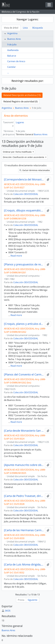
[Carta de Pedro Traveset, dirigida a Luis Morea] (24, 496)
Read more (16, 256)
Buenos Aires (14, 39)
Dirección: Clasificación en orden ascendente (24, 157)
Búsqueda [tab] (38, 28)
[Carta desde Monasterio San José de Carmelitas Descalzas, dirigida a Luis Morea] (24, 431)
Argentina (12, 33)
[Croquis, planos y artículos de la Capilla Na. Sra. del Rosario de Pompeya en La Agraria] (24, 324)
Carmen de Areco (16, 61)
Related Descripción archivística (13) (22, 95)
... (8, 73)
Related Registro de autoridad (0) (21, 101)
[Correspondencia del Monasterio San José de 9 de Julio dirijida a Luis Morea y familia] (24, 179)
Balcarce (12, 56)
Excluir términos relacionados (35, 170)
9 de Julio (12, 45)
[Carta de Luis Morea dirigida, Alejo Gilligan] (24, 565)
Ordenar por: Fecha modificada (17, 152)
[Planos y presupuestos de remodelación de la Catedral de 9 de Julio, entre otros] (24, 264)
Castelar (12, 67)
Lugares (20, 122)
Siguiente (33, 600)
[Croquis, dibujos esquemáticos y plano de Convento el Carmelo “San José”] (24, 210)
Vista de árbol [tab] (11, 28)
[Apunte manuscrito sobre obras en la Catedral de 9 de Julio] (24, 465)
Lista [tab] (25, 28)
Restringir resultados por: (28, 81)
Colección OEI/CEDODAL (26, 194)
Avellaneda (13, 50)
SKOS (6, 611)
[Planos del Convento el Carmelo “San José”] (24, 375)
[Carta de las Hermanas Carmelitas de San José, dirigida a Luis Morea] (24, 530)
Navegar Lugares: (28, 19)
